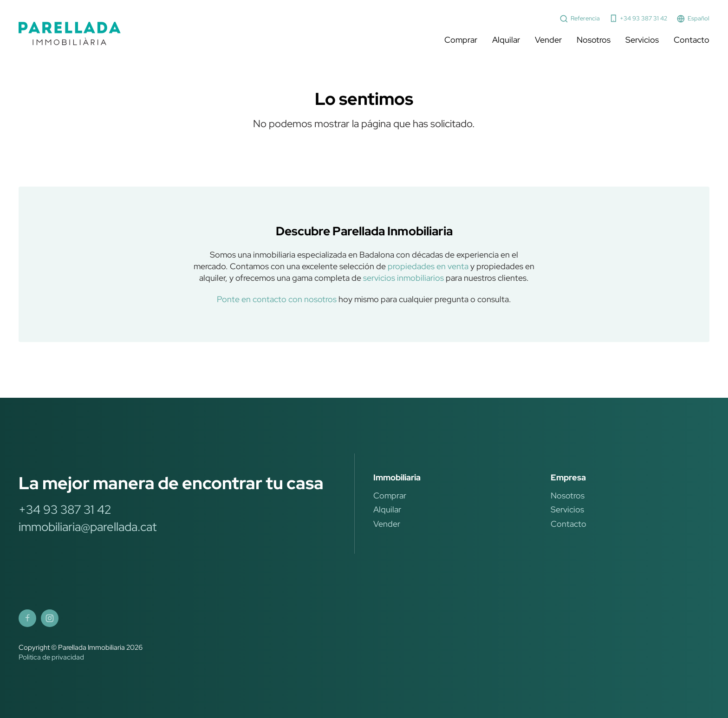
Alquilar (506, 40)
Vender (548, 40)
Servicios (642, 40)
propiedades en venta (428, 266)
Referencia (580, 19)
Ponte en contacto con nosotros (277, 299)
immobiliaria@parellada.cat (88, 527)
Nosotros (594, 40)
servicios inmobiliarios (403, 278)
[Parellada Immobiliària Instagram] (50, 618)
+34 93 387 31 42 (638, 18)
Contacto (692, 40)
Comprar (461, 40)
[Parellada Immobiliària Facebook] (27, 618)
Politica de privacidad (51, 657)
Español (693, 19)
